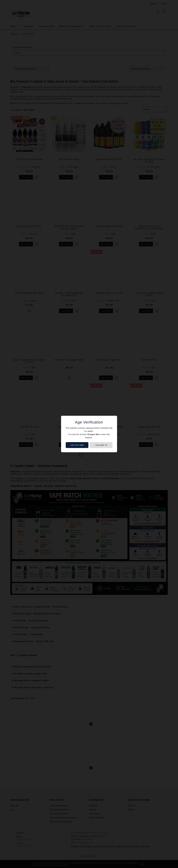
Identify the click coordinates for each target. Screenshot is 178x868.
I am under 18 (101, 445)
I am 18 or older (77, 445)
